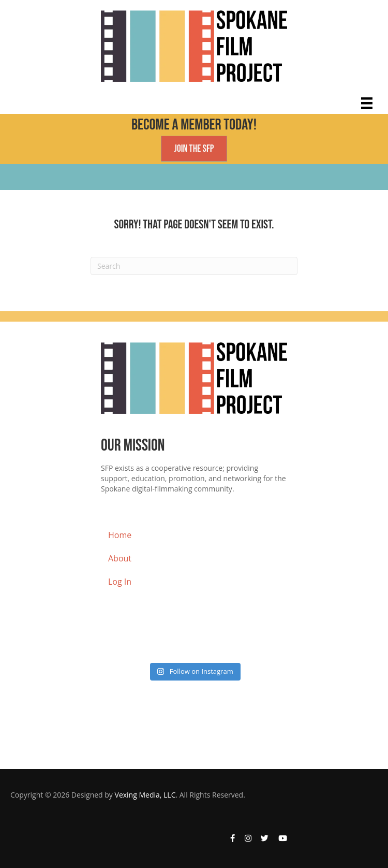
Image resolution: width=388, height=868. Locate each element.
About (120, 558)
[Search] (194, 266)
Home (120, 535)
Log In (120, 582)
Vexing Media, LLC (145, 795)
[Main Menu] (367, 103)
